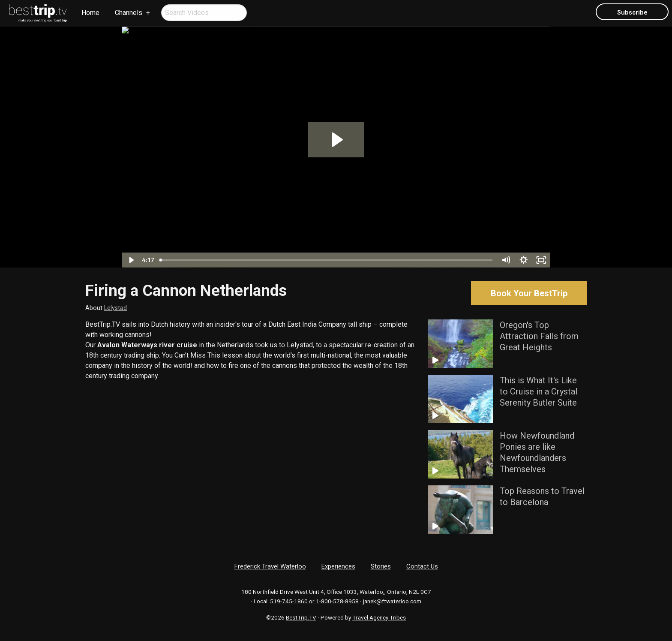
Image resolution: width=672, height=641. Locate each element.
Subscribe (632, 13)
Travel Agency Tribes (379, 617)
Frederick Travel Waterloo (270, 566)
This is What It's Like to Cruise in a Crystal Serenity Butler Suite (538, 391)
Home (90, 13)
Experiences (338, 566)
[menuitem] (38, 13)
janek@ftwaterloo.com (392, 601)
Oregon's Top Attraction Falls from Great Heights (539, 336)
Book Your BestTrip (529, 293)
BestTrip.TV (301, 617)
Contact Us (422, 566)
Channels (129, 13)
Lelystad (115, 308)
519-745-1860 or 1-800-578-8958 (314, 601)
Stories (381, 566)
